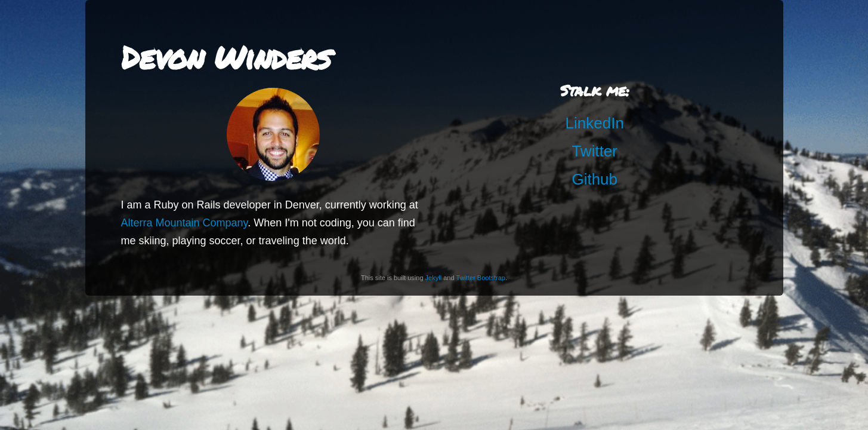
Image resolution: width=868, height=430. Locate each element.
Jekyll (434, 278)
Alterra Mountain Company (185, 223)
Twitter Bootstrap (481, 278)
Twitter (594, 151)
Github (594, 179)
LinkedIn (595, 123)
